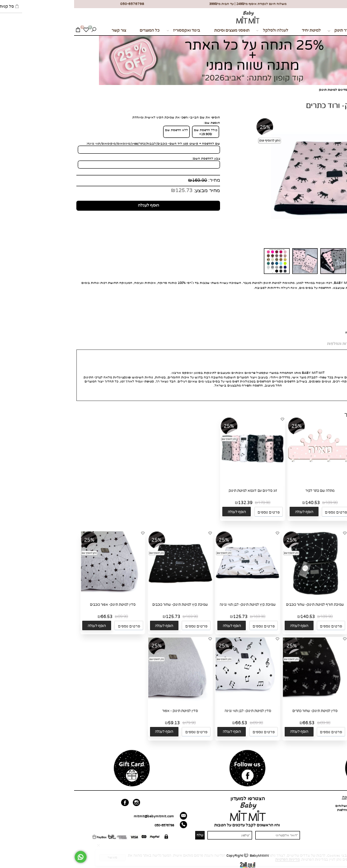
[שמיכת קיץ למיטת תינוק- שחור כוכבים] (106, 594)
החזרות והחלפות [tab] (266, 344)
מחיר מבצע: (132, 191)
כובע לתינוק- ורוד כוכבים (313, 491)
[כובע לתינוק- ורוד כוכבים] (314, 480)
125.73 (110, 191)
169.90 (125, 180)
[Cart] (4, 31)
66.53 (33, 617)
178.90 (190, 503)
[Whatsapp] (7, 857)
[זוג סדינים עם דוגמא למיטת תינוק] (178, 480)
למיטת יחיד (237, 31)
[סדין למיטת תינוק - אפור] (106, 700)
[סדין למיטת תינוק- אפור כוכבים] (39, 594)
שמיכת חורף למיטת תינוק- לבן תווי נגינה (308, 605)
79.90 (117, 723)
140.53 (239, 503)
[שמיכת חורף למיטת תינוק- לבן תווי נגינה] (309, 594)
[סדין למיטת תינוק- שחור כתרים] (241, 700)
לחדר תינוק (266, 31)
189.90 (257, 503)
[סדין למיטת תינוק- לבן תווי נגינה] (173, 700)
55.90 (324, 503)
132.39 (171, 503)
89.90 (49, 617)
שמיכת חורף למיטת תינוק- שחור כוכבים (241, 605)
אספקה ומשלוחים (274, 806)
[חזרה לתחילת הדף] (339, 862)
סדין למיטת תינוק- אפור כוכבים (39, 605)
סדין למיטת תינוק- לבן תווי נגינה (174, 711)
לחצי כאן (288, 333)
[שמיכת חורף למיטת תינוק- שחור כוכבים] (241, 594)
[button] (297, 512)
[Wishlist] (12, 31)
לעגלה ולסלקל (198, 31)
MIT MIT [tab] (333, 344)
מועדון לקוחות (335, 822)
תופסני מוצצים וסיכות (158, 31)
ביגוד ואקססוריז (110, 31)
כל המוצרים (75, 31)
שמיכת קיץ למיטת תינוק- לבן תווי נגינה (173, 605)
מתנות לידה (334, 31)
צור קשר (45, 31)
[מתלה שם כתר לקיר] (246, 480)
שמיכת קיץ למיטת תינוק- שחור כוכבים (106, 605)
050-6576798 (90, 825)
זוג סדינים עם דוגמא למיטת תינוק (179, 491)
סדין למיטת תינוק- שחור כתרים (241, 711)
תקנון (283, 814)
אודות (341, 810)
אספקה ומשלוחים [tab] (303, 344)
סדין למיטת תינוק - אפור (106, 711)
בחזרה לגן (302, 31)
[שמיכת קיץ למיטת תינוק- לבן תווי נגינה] (173, 594)
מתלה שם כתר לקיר (246, 491)
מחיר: (139, 180)
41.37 (307, 503)
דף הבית (339, 806)
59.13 (100, 723)
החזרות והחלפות (275, 810)
